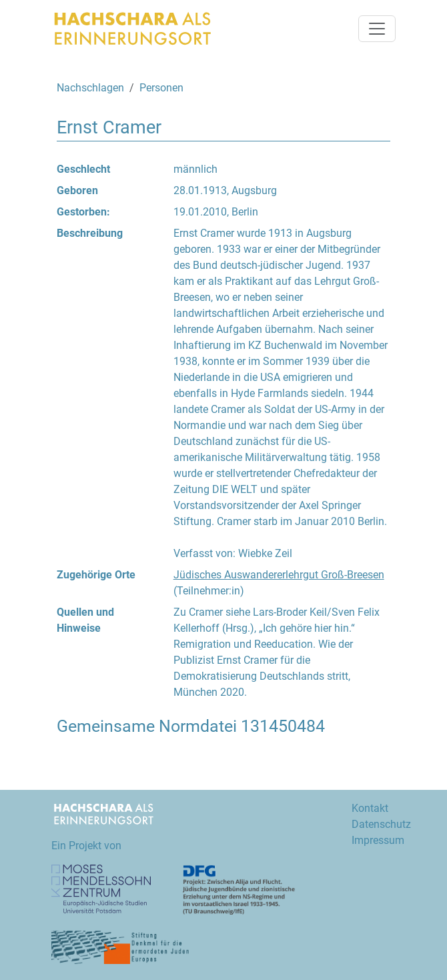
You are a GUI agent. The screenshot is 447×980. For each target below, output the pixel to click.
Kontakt (370, 808)
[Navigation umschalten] (377, 29)
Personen (161, 88)
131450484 (283, 726)
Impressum (378, 840)
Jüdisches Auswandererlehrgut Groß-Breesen (279, 575)
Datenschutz (381, 824)
